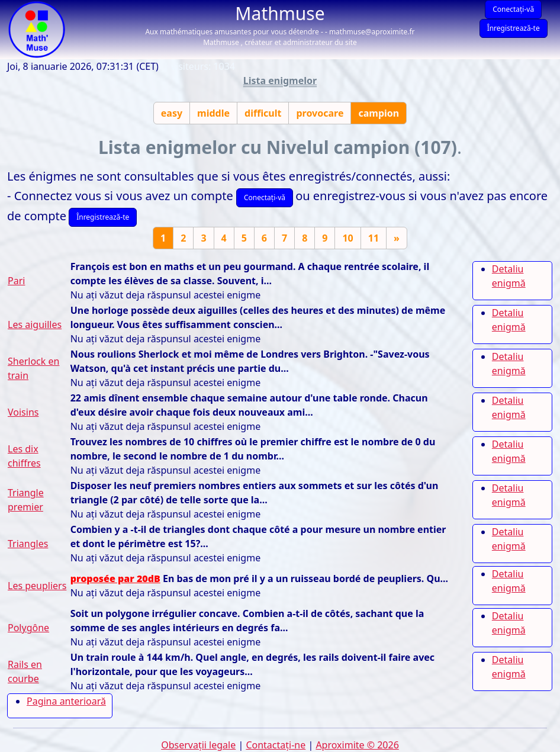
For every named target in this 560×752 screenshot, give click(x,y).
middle (213, 113)
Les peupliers (37, 586)
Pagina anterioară (66, 701)
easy (172, 113)
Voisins (23, 412)
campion (379, 113)
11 (374, 238)
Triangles (28, 544)
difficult (263, 113)
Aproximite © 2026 (357, 745)
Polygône (28, 628)
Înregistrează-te (514, 28)
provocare (320, 113)
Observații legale (198, 745)
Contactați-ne (276, 745)
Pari (16, 281)
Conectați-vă (513, 9)
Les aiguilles (35, 324)
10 (347, 238)
